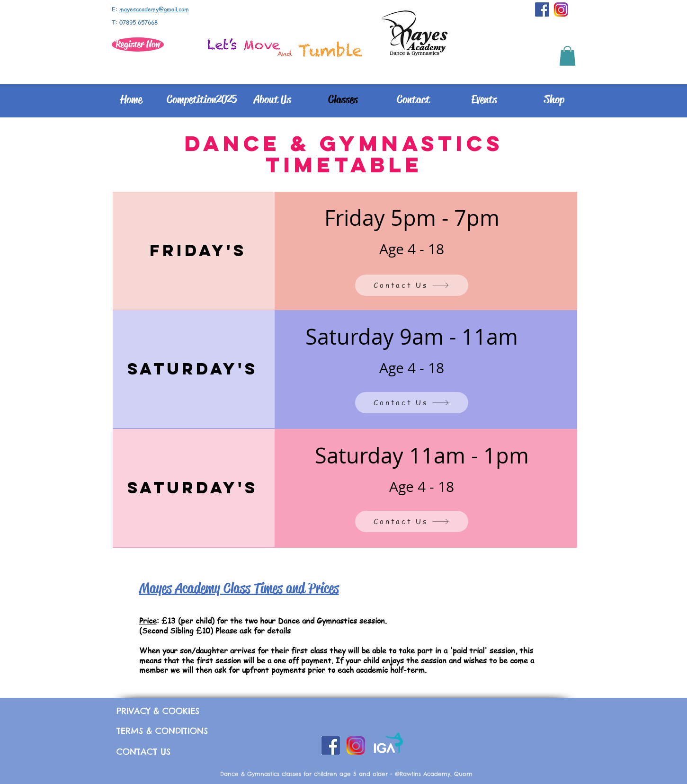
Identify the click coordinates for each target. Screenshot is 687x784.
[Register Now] (138, 45)
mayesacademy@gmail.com (154, 9)
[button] (567, 56)
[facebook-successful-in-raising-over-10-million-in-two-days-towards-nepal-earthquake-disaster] (542, 9)
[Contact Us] (412, 285)
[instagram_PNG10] (561, 9)
